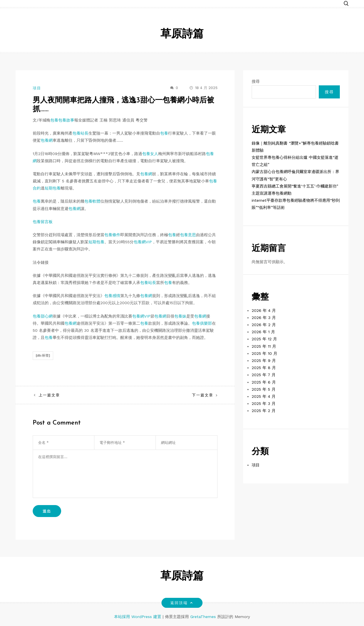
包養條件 (112, 235)
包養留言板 (43, 222)
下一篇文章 (203, 395)
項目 (37, 88)
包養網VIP (143, 242)
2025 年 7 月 (264, 375)
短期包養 (53, 188)
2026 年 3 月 (264, 318)
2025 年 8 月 (264, 368)
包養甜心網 (43, 316)
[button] (346, 4)
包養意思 (188, 235)
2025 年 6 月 (264, 382)
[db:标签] (43, 355)
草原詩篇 (182, 35)
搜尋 (256, 81)
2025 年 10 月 (264, 353)
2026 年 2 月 (264, 325)
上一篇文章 (49, 395)
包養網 (47, 140)
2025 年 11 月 (264, 346)
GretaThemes (203, 617)
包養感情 (112, 296)
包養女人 (150, 154)
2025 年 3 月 (264, 403)
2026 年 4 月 (264, 310)
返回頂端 (182, 603)
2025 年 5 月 (264, 389)
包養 (54, 120)
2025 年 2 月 (264, 411)
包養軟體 (92, 201)
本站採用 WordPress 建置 (138, 617)
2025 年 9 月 (264, 361)
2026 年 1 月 (263, 332)
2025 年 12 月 (264, 339)
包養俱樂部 (202, 323)
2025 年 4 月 (264, 396)
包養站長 (80, 133)
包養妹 (180, 316)
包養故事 (66, 120)
